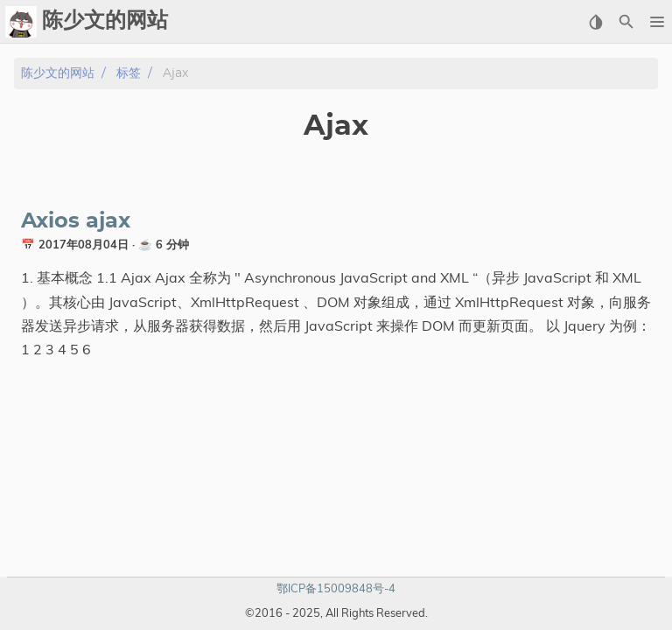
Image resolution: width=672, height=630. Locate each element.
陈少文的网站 (58, 73)
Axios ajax (76, 221)
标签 (129, 73)
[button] (657, 22)
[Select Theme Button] (595, 22)
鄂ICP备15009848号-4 (336, 588)
